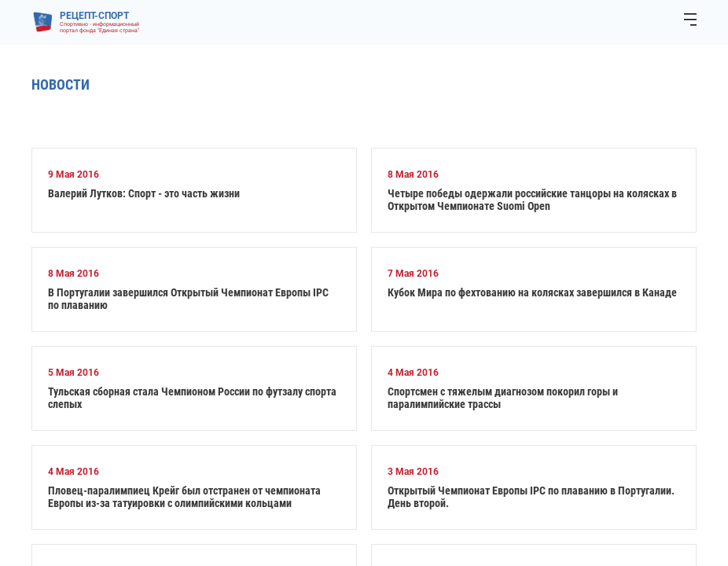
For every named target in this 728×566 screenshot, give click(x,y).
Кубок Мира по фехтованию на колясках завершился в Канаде (532, 292)
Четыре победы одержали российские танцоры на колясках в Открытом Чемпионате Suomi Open (532, 200)
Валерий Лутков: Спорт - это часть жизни (144, 193)
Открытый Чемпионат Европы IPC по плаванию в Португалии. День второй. (531, 497)
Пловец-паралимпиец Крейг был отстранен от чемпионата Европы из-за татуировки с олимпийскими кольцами (184, 497)
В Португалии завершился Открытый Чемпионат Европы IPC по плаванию (188, 299)
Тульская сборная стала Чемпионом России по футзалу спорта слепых (192, 398)
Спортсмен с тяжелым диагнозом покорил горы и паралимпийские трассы (503, 398)
